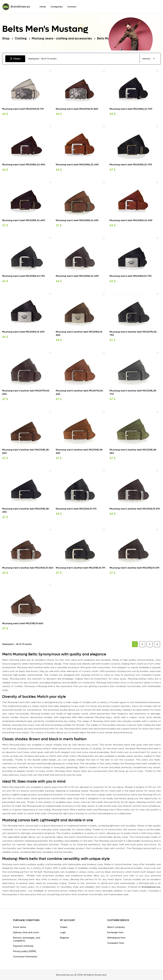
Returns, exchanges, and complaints (27, 939)
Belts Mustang (107, 39)
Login (63, 932)
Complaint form (116, 943)
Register (65, 938)
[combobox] (149, 59)
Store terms (20, 927)
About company (116, 927)
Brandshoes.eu (16, 7)
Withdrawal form (116, 938)
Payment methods (23, 946)
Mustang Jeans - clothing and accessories (62, 39)
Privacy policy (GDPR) (25, 951)
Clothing (21, 39)
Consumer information (25, 957)
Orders (64, 927)
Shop (6, 39)
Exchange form (115, 932)
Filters (15, 59)
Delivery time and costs (26, 932)
